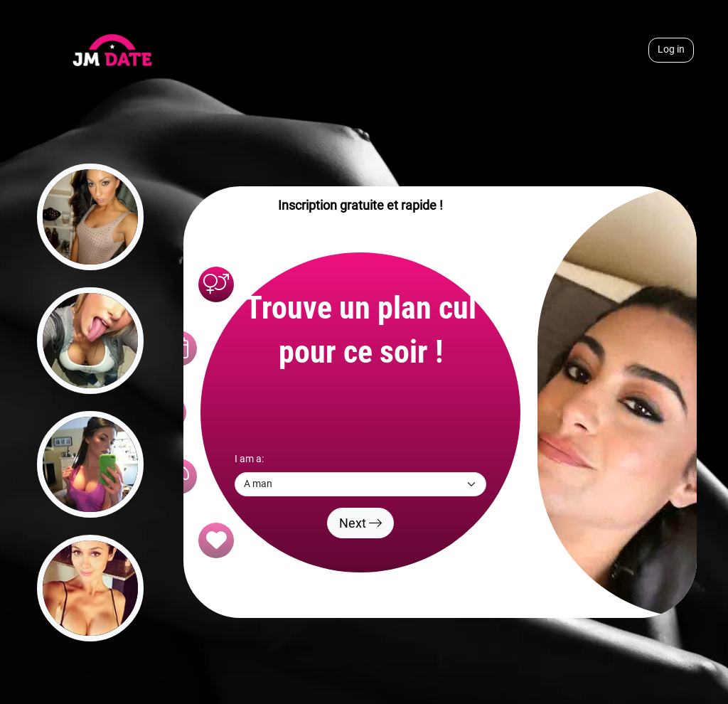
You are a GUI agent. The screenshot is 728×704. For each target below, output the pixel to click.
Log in (671, 49)
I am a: (249, 459)
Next (360, 523)
